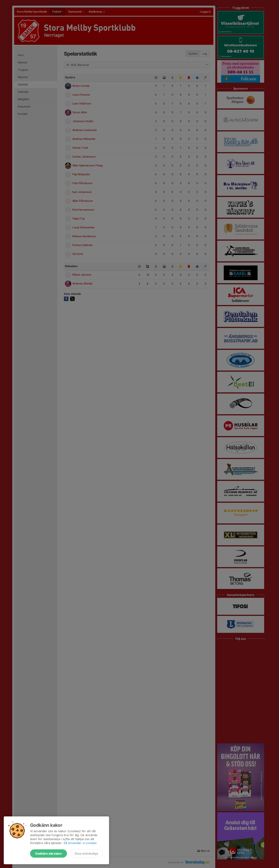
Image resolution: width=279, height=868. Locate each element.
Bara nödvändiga (86, 854)
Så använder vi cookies (80, 843)
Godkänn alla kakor (49, 854)
